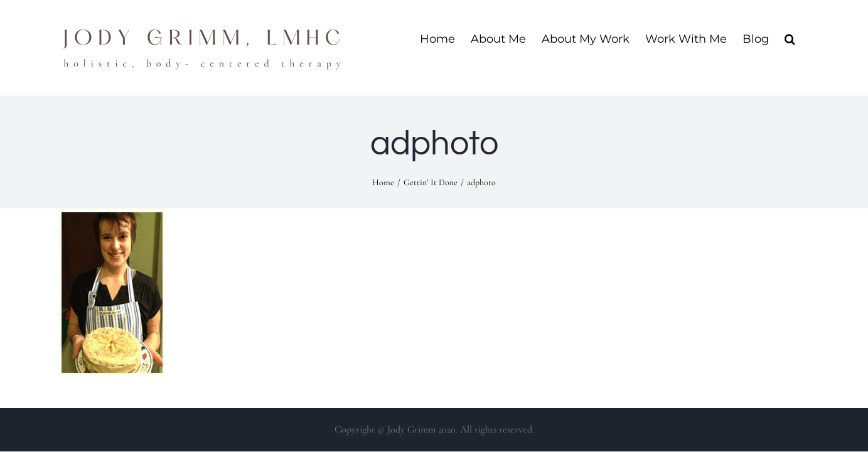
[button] (806, 39)
